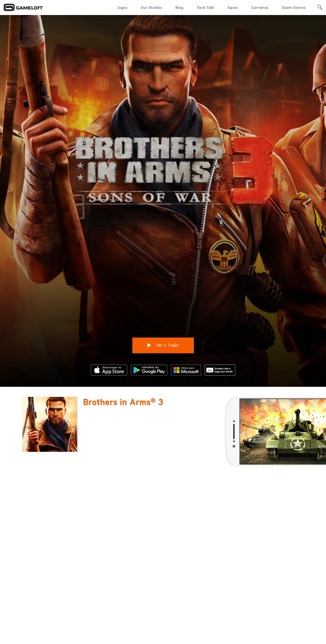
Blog (179, 7)
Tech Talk (205, 7)
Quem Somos (294, 7)
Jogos (122, 7)
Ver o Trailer (163, 308)
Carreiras (260, 7)
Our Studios (151, 7)
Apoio (233, 7)
